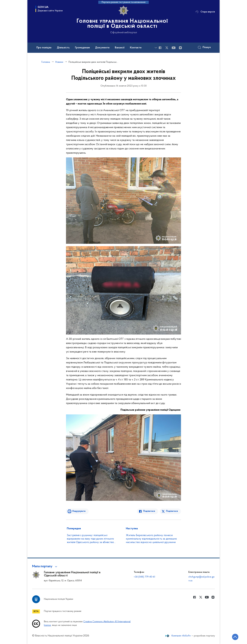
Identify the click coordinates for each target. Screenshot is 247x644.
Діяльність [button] (63, 48)
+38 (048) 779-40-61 (144, 577)
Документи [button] (102, 48)
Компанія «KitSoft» (181, 636)
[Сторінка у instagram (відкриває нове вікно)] (180, 48)
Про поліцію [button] (44, 48)
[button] (45, 566)
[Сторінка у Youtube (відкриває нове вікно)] (174, 48)
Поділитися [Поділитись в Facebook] (149, 511)
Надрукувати (79, 511)
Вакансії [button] (120, 48)
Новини (59, 62)
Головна (46, 62)
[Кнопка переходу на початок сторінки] (235, 637)
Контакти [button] (136, 48)
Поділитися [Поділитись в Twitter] (172, 511)
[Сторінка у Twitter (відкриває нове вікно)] (167, 48)
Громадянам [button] (82, 48)
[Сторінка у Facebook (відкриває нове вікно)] (160, 48)
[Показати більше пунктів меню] (156, 48)
